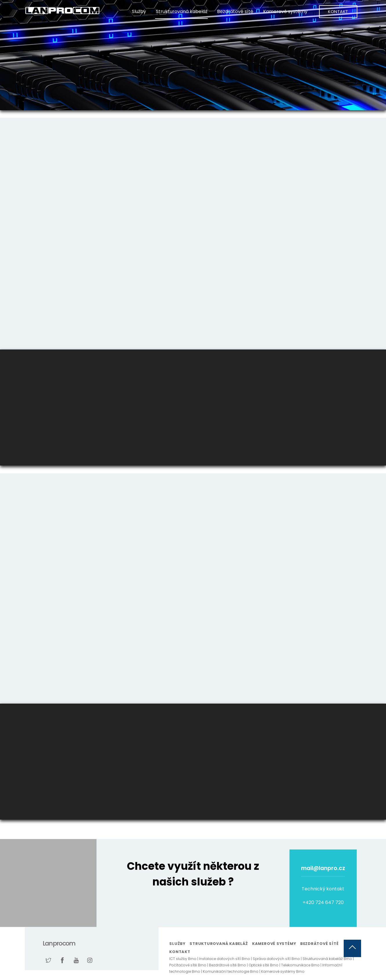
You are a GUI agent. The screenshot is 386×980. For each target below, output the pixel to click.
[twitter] (48, 960)
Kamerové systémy (285, 11)
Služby (139, 11)
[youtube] (76, 960)
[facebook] (62, 960)
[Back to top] (352, 948)
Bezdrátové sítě (235, 11)
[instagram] (90, 960)
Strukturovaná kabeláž (182, 11)
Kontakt (338, 12)
